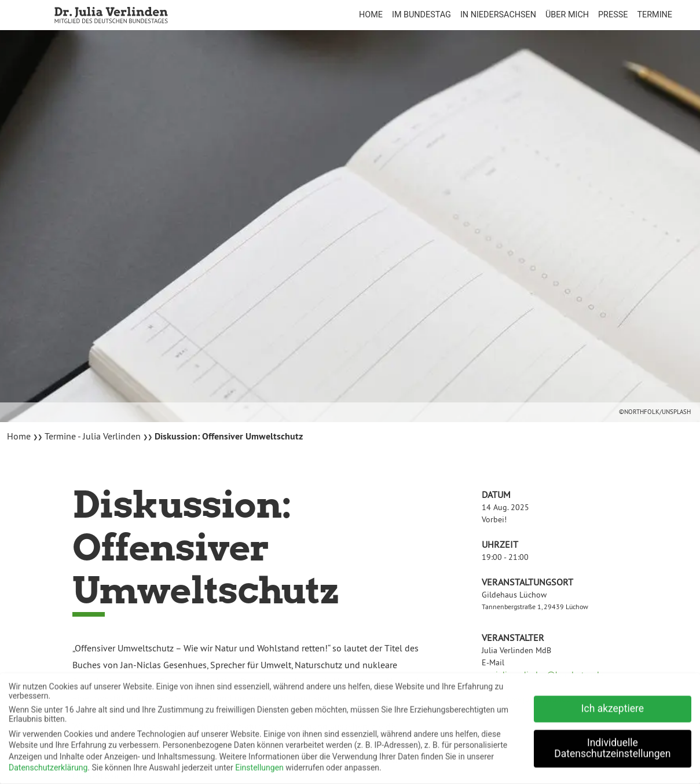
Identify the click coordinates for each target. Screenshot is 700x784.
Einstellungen (259, 764)
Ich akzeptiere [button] (613, 705)
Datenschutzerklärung (48, 764)
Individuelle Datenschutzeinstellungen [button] (612, 745)
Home (20, 436)
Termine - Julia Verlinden (93, 436)
